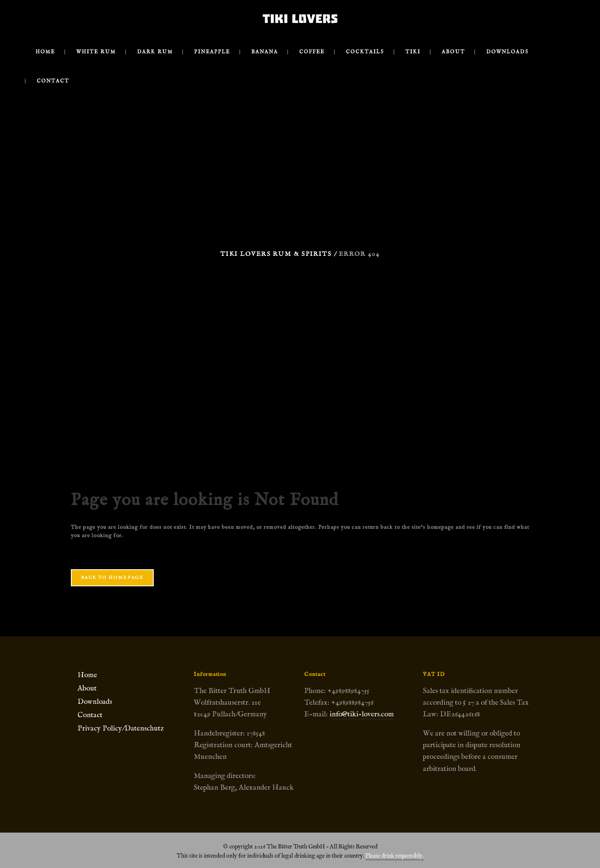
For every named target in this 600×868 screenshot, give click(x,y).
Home (87, 675)
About (87, 688)
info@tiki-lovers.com (362, 714)
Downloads (95, 702)
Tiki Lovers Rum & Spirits (276, 254)
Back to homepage (112, 578)
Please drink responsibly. (395, 856)
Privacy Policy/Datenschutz (121, 728)
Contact (90, 715)
